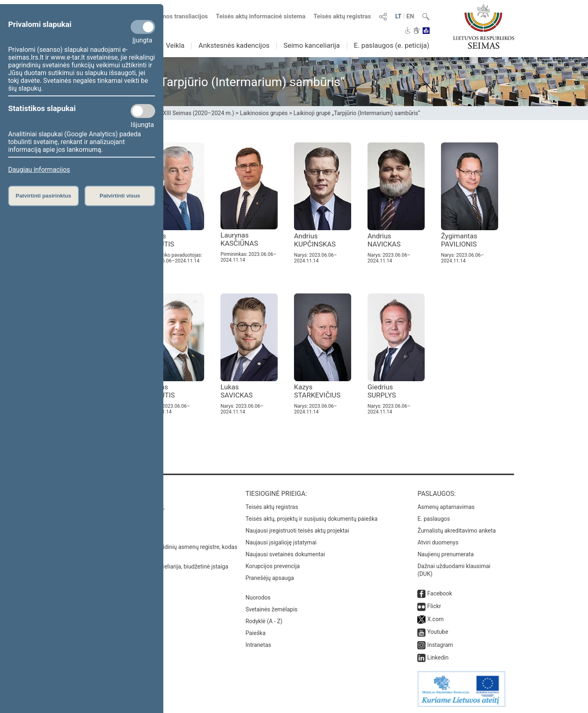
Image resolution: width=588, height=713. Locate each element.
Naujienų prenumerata (445, 554)
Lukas (237, 391)
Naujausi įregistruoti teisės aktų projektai (297, 531)
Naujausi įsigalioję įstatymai (281, 542)
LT (399, 16)
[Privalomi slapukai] (143, 27)
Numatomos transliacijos (169, 16)
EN (410, 16)
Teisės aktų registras (342, 16)
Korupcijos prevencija (273, 566)
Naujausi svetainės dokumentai (285, 554)
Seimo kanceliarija (312, 45)
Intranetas (258, 645)
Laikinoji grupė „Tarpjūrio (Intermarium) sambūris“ (357, 113)
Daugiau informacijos (39, 170)
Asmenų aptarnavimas (446, 507)
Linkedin (438, 657)
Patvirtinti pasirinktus (43, 196)
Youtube (438, 632)
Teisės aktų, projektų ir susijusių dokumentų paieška (311, 519)
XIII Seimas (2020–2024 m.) (199, 113)
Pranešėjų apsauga (270, 578)
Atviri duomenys (438, 542)
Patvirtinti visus (120, 196)
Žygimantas (459, 240)
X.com (435, 619)
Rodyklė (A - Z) (264, 621)
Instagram (440, 645)
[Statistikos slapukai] (143, 111)
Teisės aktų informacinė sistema (261, 16)
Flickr (434, 606)
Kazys (317, 391)
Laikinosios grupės (264, 113)
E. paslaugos (434, 519)
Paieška (255, 633)
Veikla (175, 45)
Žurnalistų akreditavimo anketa (457, 531)
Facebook (440, 593)
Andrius (315, 240)
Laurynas (239, 239)
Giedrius (382, 391)
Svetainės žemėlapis (271, 609)
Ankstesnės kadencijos (234, 45)
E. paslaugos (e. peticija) (391, 45)
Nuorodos (258, 597)
